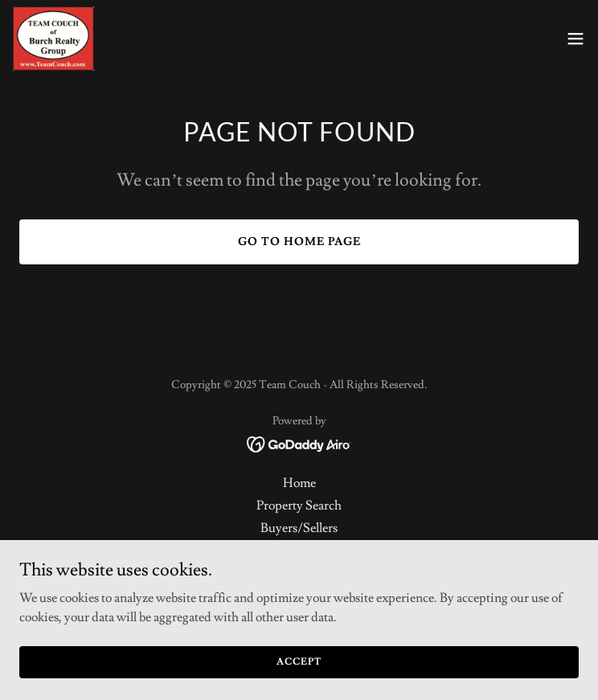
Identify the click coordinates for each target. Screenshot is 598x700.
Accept (299, 672)
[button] (575, 39)
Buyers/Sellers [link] (299, 528)
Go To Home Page (299, 242)
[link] (53, 39)
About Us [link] (299, 551)
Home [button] (299, 483)
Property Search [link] (299, 506)
